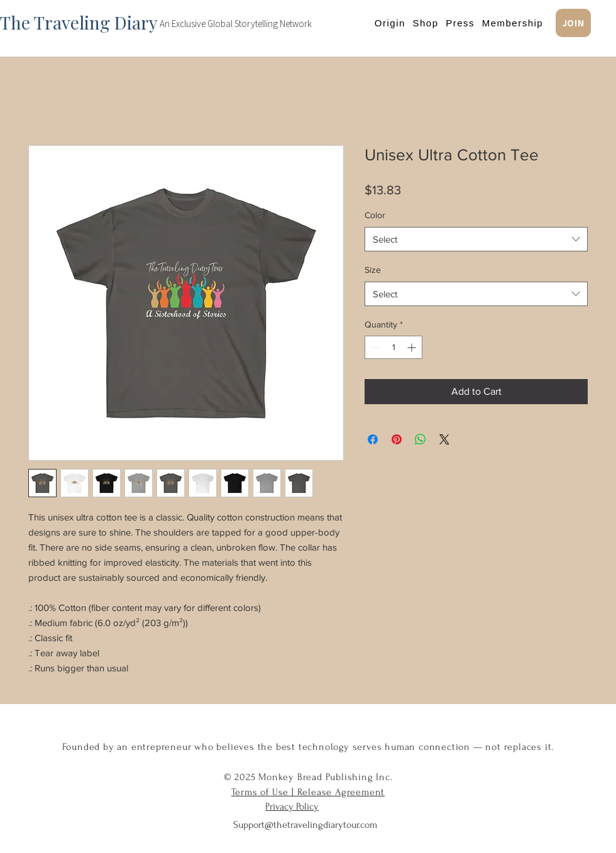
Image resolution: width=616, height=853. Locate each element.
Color (375, 215)
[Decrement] (374, 347)
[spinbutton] (393, 347)
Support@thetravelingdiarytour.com (305, 825)
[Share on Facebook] (373, 439)
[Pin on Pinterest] (397, 439)
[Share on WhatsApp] (421, 439)
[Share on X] (444, 439)
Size (373, 270)
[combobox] (476, 239)
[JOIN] (573, 23)
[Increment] (413, 347)
